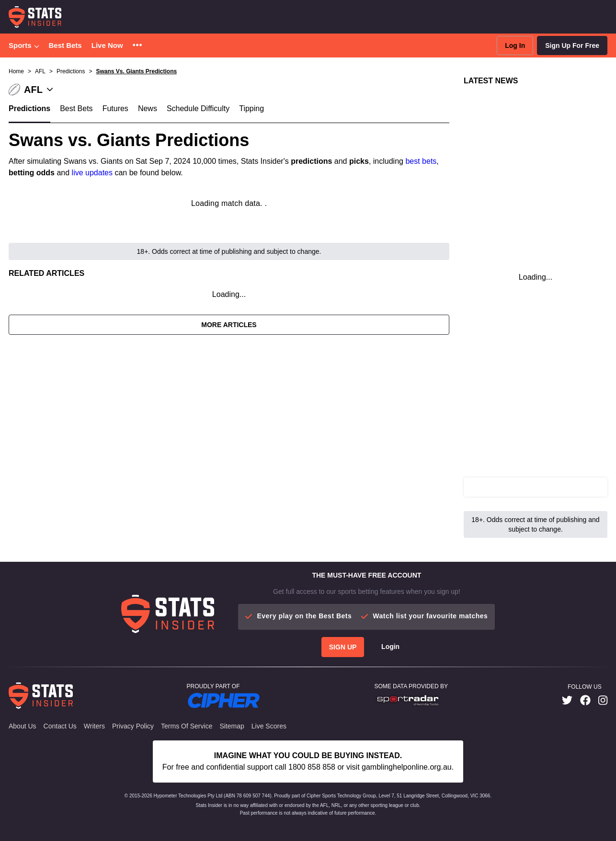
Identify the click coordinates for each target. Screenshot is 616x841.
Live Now (107, 45)
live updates (92, 173)
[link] (567, 700)
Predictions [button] (71, 71)
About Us (23, 726)
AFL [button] (40, 71)
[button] (137, 46)
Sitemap (232, 726)
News (148, 108)
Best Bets (65, 45)
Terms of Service (187, 726)
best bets (421, 161)
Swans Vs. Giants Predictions (136, 71)
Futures (115, 108)
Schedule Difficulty (198, 108)
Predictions (29, 108)
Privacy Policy (133, 726)
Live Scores (269, 726)
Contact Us (60, 726)
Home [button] (16, 71)
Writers (94, 726)
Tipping (251, 108)
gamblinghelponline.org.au (407, 767)
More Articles (229, 325)
